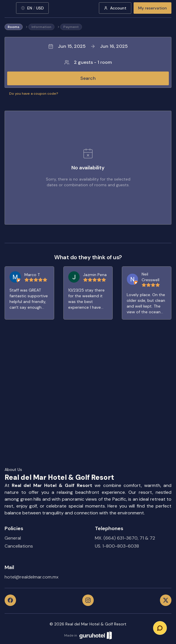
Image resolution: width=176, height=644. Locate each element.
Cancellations (19, 546)
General (13, 538)
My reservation (152, 8)
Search (88, 78)
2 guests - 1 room (88, 62)
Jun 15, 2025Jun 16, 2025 (88, 46)
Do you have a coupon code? (34, 94)
